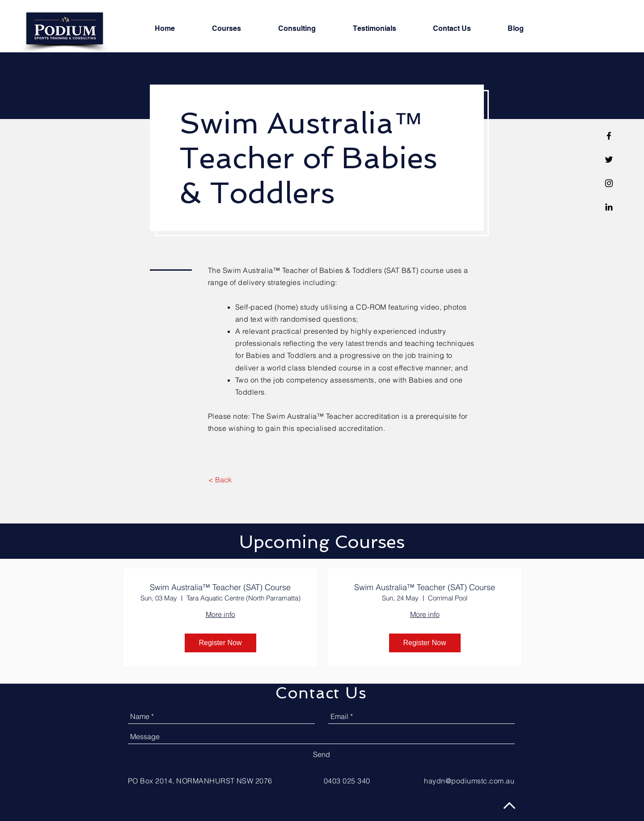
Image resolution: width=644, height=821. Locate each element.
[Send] (322, 754)
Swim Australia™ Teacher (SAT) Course (220, 587)
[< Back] (220, 480)
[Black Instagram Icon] (609, 183)
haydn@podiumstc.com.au (469, 781)
